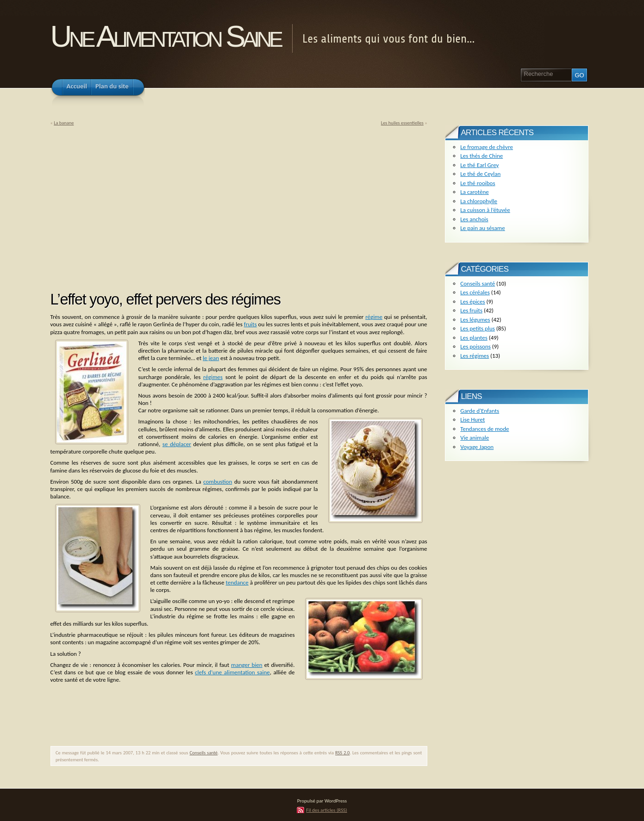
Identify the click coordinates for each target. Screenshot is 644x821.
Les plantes (474, 338)
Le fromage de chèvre (487, 147)
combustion (218, 482)
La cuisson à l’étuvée (485, 210)
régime (374, 317)
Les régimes (475, 356)
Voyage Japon (477, 447)
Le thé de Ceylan (480, 174)
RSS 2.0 (342, 753)
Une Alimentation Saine (166, 36)
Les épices (472, 302)
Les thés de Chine (481, 156)
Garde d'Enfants (480, 411)
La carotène (474, 192)
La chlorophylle (479, 201)
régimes (213, 377)
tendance (237, 582)
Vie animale (475, 438)
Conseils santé (203, 753)
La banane (64, 123)
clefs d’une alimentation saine (232, 672)
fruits (250, 324)
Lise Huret (472, 420)
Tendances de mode (485, 429)
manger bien (247, 665)
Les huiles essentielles (402, 123)
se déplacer (177, 444)
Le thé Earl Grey (479, 165)
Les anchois (474, 219)
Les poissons (475, 346)
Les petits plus (478, 328)
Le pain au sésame (482, 228)
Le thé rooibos (478, 183)
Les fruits (471, 310)
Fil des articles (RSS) (326, 810)
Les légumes (475, 320)
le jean (211, 358)
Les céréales (475, 292)
